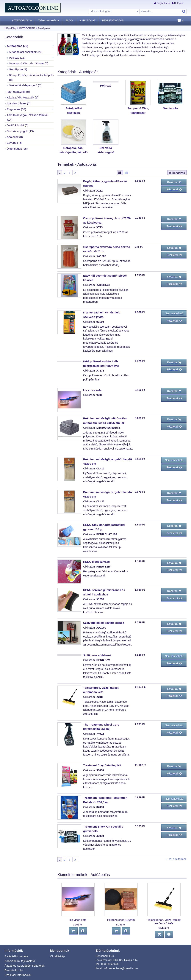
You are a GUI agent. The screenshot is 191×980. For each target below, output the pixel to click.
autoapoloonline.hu (35, 976)
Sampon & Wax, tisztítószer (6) (27, 62)
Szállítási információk (17, 959)
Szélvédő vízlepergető (106, 147)
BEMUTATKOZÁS (113, 20)
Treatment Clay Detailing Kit (101, 753)
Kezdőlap (11, 28)
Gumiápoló (170, 108)
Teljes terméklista (48, 20)
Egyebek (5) (14, 132)
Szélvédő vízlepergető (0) (24, 82)
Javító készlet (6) (17, 116)
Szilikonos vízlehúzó (96, 645)
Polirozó (106, 108)
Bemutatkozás (13, 954)
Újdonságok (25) (17, 138)
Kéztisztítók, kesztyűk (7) (22, 94)
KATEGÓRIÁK (20, 20)
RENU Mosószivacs (96, 553)
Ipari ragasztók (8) (18, 88)
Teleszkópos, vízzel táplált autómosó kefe (164, 908)
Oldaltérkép (57, 942)
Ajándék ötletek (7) (18, 99)
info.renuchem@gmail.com (120, 954)
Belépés (179, 3)
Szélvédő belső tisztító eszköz (102, 613)
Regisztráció (163, 3)
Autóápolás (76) (17, 46)
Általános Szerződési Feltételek (23, 950)
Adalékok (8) (14, 127)
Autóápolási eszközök (73, 108)
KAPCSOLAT (88, 20)
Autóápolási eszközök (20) (25, 51)
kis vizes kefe (92, 384)
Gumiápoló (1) (17, 68)
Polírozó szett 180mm (121, 906)
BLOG (69, 20)
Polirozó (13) (17, 57)
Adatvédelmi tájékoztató (19, 946)
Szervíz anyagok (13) (19, 121)
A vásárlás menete (16, 942)
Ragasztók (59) (16, 105)
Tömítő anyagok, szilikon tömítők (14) (29, 110)
